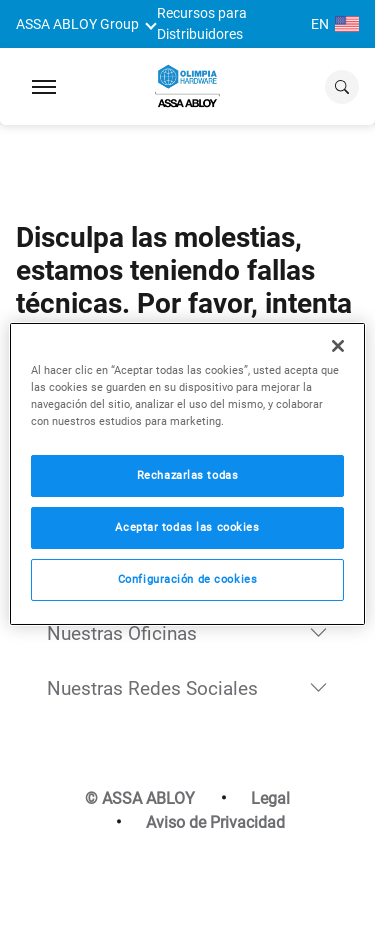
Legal (270, 798)
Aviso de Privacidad (215, 822)
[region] (187, 473)
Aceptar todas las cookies (187, 527)
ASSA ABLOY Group (77, 24)
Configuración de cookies (188, 579)
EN (335, 24)
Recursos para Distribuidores (202, 24)
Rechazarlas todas (188, 475)
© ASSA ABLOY (140, 798)
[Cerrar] (338, 345)
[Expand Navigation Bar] (44, 87)
